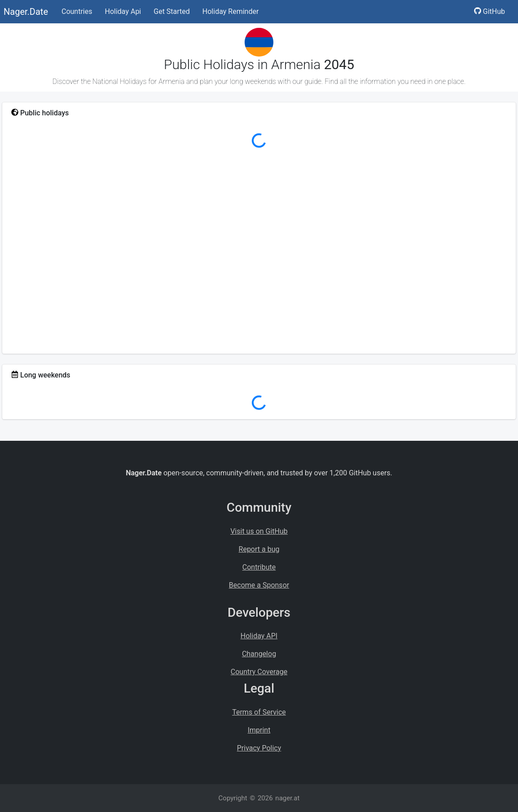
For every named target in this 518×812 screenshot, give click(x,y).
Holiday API (259, 636)
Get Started (172, 11)
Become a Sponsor (259, 585)
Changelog (259, 654)
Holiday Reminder (231, 11)
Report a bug (259, 549)
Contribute (259, 567)
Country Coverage (259, 672)
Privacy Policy (259, 748)
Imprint (259, 730)
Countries (77, 11)
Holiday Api (123, 11)
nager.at (287, 798)
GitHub (489, 11)
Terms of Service (259, 712)
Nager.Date (26, 12)
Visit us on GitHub (259, 531)
